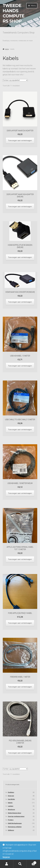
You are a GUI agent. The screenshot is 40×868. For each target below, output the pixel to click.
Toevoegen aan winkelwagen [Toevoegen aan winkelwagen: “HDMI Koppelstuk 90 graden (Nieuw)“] (20, 257)
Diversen (11, 796)
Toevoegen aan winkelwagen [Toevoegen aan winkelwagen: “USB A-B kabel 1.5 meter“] (20, 366)
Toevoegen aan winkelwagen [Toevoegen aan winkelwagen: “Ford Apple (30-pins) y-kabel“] (20, 623)
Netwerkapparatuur (15, 813)
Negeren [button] (6, 857)
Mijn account (7, 864)
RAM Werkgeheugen (15, 823)
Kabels (10, 803)
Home (7, 49)
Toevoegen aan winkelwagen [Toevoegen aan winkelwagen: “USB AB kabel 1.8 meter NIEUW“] (20, 493)
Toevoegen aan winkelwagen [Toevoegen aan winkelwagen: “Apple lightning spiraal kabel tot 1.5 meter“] (20, 559)
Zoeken (20, 864)
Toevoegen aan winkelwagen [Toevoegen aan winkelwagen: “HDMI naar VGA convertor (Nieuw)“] (20, 302)
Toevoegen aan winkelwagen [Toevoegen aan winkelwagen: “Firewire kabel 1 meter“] (20, 687)
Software (11, 830)
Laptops (11, 806)
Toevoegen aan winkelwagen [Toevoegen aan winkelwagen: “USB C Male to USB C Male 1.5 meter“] (20, 430)
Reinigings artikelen (15, 827)
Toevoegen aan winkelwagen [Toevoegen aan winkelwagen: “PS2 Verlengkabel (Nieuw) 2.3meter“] (20, 753)
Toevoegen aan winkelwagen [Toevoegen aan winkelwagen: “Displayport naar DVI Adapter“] (20, 141)
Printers (11, 820)
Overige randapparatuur (16, 816)
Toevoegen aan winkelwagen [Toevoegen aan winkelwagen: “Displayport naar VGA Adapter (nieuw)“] (20, 207)
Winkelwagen (32, 862)
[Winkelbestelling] (15, 80)
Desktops (11, 792)
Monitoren (11, 809)
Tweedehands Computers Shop (13, 13)
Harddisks (11, 799)
